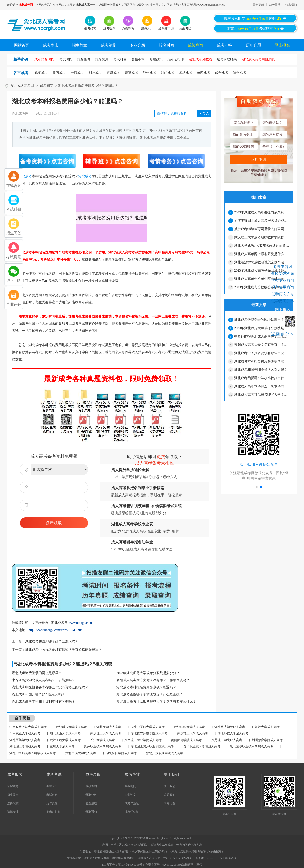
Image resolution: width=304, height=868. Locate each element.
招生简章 (80, 45)
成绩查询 (195, 45)
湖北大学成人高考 (109, 727)
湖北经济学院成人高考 (230, 727)
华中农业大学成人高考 (25, 733)
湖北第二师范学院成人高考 (149, 733)
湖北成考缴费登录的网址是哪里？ (37, 673)
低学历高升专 (283, 294)
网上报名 (282, 45)
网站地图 (170, 803)
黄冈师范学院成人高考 (186, 740)
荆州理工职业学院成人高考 (143, 740)
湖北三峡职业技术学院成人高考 (252, 746)
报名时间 (166, 45)
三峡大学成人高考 (62, 746)
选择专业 (13, 812)
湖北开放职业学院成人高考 (165, 753)
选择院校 (13, 803)
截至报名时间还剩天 (255, 18)
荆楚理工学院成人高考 (227, 740)
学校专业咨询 (283, 280)
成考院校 (109, 45)
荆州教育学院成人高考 (267, 740)
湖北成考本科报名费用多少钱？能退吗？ (146, 687)
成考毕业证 (132, 803)
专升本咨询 (283, 267)
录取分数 (91, 795)
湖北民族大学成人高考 (81, 753)
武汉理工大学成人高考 (106, 733)
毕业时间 (130, 786)
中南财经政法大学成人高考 (28, 727)
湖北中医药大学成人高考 (148, 727)
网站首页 (22, 45)
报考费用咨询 (283, 287)
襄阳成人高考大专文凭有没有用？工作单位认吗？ (153, 680)
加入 (204, 113)
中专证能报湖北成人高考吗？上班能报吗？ (43, 680)
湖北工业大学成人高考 (65, 733)
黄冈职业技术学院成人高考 (202, 746)
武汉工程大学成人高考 (65, 740)
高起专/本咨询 (283, 273)
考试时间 (52, 786)
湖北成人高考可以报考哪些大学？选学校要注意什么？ (156, 702)
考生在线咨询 (283, 258)
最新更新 (258, 5)
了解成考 (13, 786)
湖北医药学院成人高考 (25, 740)
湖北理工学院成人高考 (25, 746)
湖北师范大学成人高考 (233, 733)
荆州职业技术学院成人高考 (103, 746)
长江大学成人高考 (103, 740)
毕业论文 (130, 795)
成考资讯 (51, 45)
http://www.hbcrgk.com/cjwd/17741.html (56, 630)
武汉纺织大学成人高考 (190, 727)
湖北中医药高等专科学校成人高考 (33, 753)
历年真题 (253, 45)
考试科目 (52, 795)
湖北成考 (85, 176)
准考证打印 (53, 812)
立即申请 (259, 159)
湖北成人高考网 (22, 86)
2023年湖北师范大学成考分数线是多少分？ (148, 673)
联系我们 (170, 795)
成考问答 (224, 45)
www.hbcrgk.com (80, 623)
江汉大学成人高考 (267, 727)
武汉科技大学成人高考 (71, 727)
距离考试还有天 (255, 28)
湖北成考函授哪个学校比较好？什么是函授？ (150, 694)
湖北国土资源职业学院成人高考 (152, 746)
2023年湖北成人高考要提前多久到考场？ (262, 212)
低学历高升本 (283, 301)
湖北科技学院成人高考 (121, 753)
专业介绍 (138, 45)
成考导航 (275, 5)
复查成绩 (91, 803)
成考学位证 (132, 812)
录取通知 (91, 812)
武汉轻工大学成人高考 (193, 733)
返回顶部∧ (283, 334)
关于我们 (170, 786)
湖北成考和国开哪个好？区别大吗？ (52, 641)
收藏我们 (291, 5)
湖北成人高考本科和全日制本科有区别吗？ (43, 702)
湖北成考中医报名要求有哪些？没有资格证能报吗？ (63, 650)
